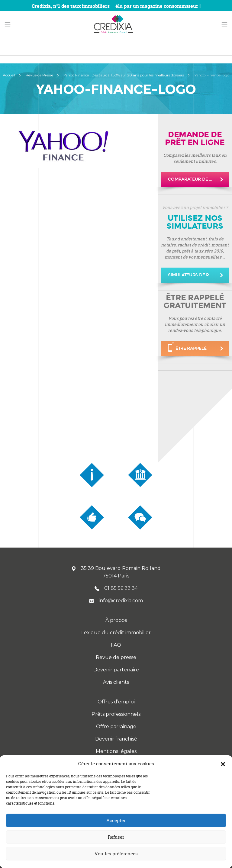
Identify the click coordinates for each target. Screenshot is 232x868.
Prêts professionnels (116, 714)
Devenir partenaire (116, 670)
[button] (223, 764)
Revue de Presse (39, 75)
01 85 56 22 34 (116, 588)
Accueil (9, 75)
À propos (116, 620)
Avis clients (116, 682)
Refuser (116, 837)
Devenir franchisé (116, 739)
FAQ (116, 645)
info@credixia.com (116, 601)
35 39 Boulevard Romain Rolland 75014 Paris (116, 572)
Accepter (116, 820)
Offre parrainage (116, 727)
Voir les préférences (116, 854)
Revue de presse (116, 657)
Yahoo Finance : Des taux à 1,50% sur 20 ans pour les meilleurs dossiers (124, 75)
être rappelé (187, 347)
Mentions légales (116, 751)
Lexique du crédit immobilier (116, 633)
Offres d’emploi (116, 702)
